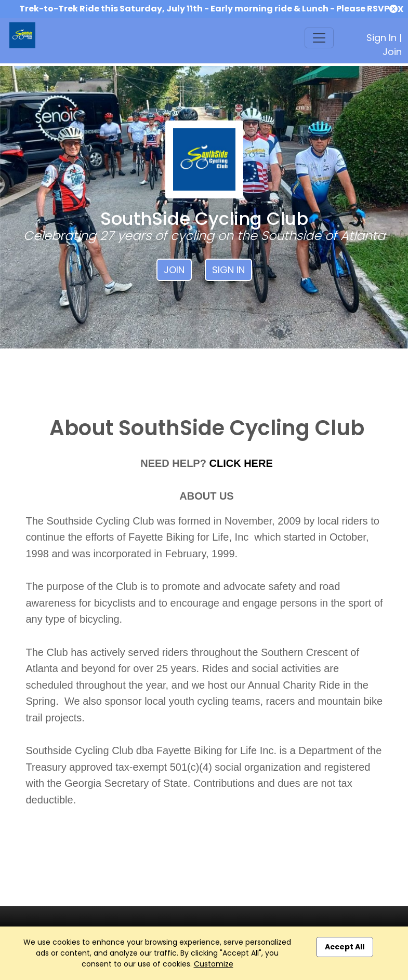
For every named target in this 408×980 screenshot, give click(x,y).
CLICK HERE (241, 463)
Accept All (345, 947)
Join (392, 52)
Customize (214, 964)
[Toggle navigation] (319, 38)
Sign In (381, 38)
